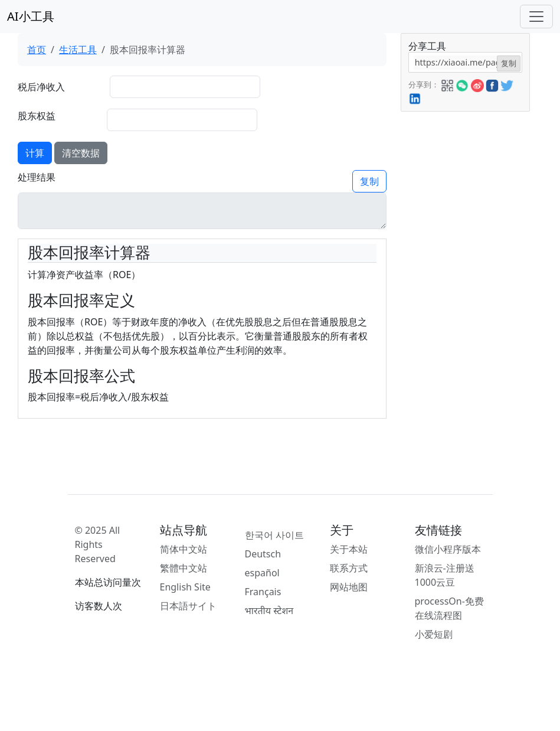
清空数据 (81, 153)
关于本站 (349, 549)
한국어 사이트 (274, 535)
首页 (37, 50)
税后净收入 (41, 87)
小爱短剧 (434, 634)
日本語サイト (188, 606)
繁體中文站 (184, 568)
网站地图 (349, 587)
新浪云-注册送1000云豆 (445, 575)
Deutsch (263, 554)
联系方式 (349, 568)
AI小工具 (31, 16)
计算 (35, 153)
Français (263, 592)
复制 (369, 181)
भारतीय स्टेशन (269, 611)
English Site (185, 587)
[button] (447, 84)
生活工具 (78, 50)
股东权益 (37, 116)
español (262, 573)
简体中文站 (184, 549)
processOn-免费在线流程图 (449, 608)
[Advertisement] (464, 289)
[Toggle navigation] (536, 17)
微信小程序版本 (448, 549)
